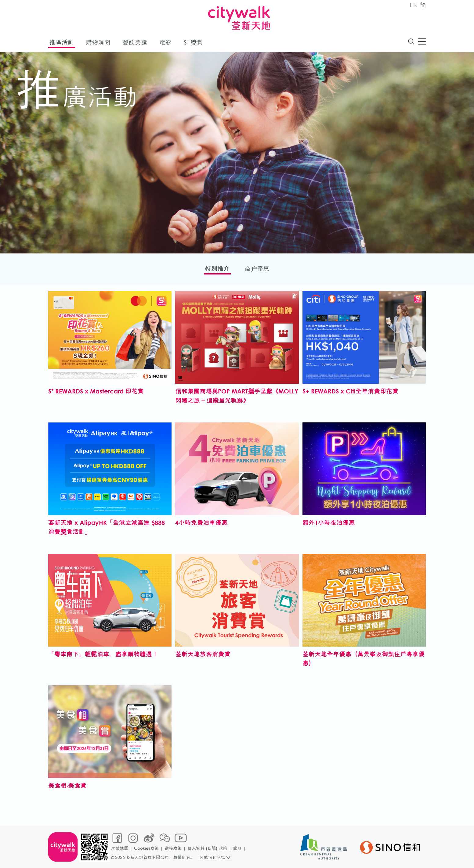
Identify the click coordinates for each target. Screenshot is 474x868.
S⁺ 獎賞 (193, 42)
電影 (165, 42)
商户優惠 (257, 269)
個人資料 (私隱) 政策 (207, 848)
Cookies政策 (146, 848)
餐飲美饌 (135, 42)
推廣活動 (62, 42)
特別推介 (217, 269)
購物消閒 (98, 42)
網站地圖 (120, 848)
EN (414, 5)
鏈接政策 (173, 848)
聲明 (237, 848)
